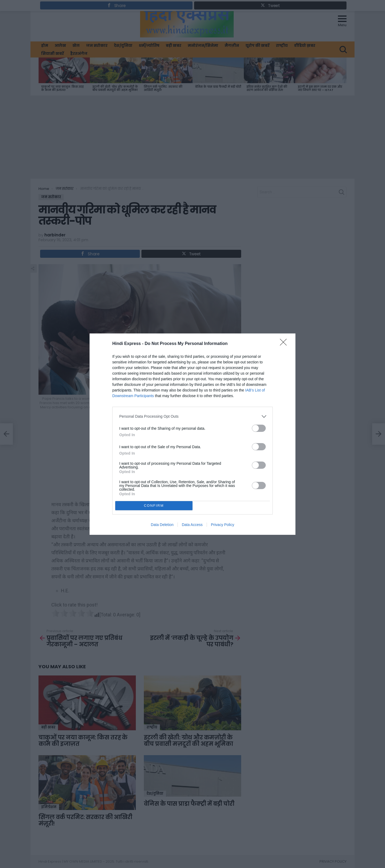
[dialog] (192, 434)
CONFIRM (154, 506)
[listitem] (192, 416)
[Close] (285, 344)
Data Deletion (162, 525)
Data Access (192, 525)
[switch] (259, 428)
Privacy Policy (223, 525)
